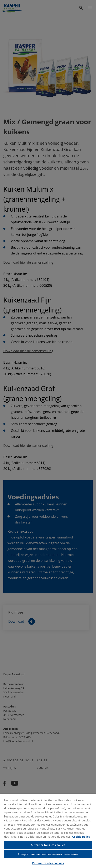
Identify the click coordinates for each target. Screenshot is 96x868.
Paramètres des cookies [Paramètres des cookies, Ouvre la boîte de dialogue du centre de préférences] (48, 863)
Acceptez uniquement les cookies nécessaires (48, 854)
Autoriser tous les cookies (48, 845)
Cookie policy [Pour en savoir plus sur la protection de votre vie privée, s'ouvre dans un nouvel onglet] (81, 837)
